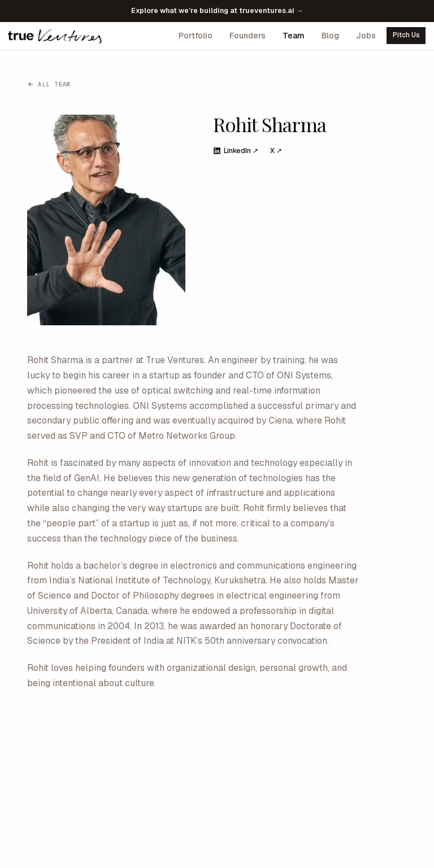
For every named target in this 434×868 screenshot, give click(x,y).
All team (49, 84)
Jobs (366, 36)
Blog (330, 36)
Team (294, 36)
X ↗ (276, 151)
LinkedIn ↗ (236, 151)
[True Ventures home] (55, 36)
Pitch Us (406, 35)
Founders (248, 36)
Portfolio (196, 36)
